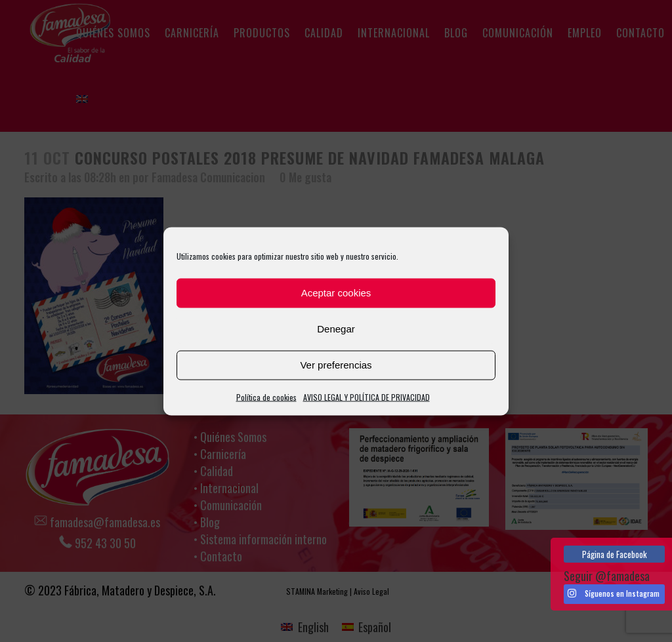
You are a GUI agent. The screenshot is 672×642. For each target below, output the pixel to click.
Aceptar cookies (336, 293)
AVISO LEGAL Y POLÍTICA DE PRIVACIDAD (367, 396)
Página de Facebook (615, 554)
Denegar (336, 329)
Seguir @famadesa (607, 576)
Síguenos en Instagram (614, 593)
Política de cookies (266, 396)
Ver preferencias (336, 365)
